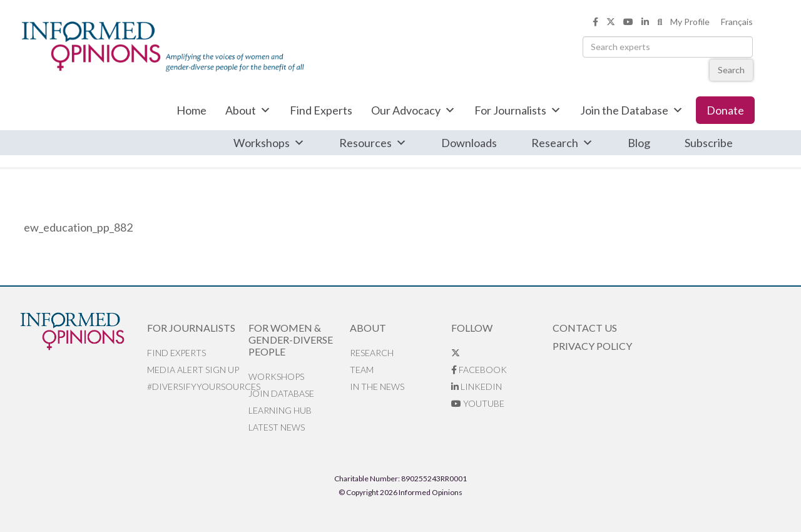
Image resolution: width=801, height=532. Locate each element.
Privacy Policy (592, 346)
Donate (725, 110)
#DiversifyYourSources (198, 386)
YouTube (478, 403)
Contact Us (585, 328)
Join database (281, 393)
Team (362, 370)
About (248, 110)
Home (191, 110)
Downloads (469, 143)
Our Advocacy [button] (413, 110)
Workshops (269, 143)
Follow (472, 328)
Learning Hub (280, 410)
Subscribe (709, 143)
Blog (639, 143)
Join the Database (632, 110)
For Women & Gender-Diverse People (291, 340)
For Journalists (518, 110)
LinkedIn (477, 386)
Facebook (479, 370)
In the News (377, 386)
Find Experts (321, 110)
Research (562, 143)
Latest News (277, 427)
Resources (373, 143)
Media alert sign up (193, 370)
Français (737, 22)
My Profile (690, 22)
